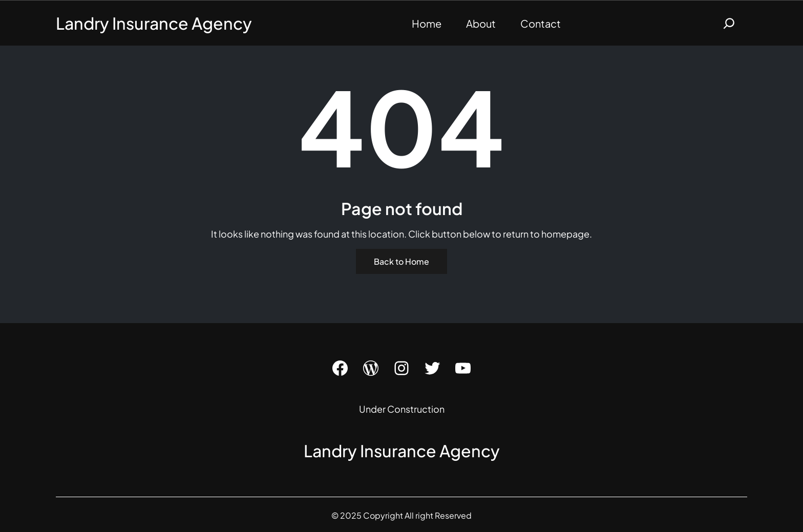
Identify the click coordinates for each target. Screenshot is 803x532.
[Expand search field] (729, 23)
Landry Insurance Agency (154, 23)
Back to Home (401, 261)
